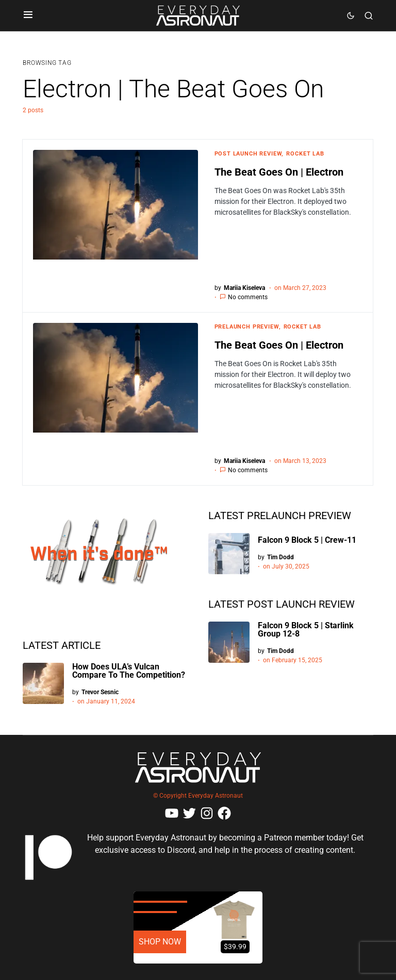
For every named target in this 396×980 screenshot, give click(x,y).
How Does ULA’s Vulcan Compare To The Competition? (129, 671)
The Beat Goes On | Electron (279, 172)
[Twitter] (189, 813)
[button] (28, 15)
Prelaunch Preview (247, 327)
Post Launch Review (248, 154)
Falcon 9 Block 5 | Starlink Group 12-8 (306, 630)
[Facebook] (224, 813)
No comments (248, 297)
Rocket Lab (305, 154)
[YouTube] (172, 813)
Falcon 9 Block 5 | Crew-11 (307, 540)
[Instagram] (207, 813)
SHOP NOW (160, 942)
